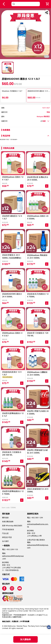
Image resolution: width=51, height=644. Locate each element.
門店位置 (5, 533)
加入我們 (5, 541)
